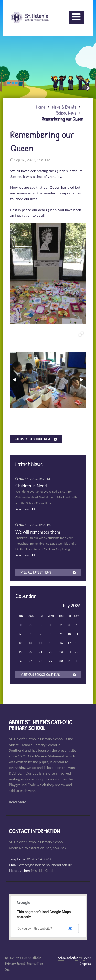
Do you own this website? (35, 929)
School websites (68, 958)
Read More (18, 802)
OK (70, 929)
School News (66, 113)
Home (41, 107)
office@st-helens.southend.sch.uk (45, 865)
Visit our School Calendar (40, 674)
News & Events (64, 107)
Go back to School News (33, 439)
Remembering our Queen (63, 119)
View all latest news (36, 572)
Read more (25, 509)
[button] (81, 334)
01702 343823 (39, 859)
